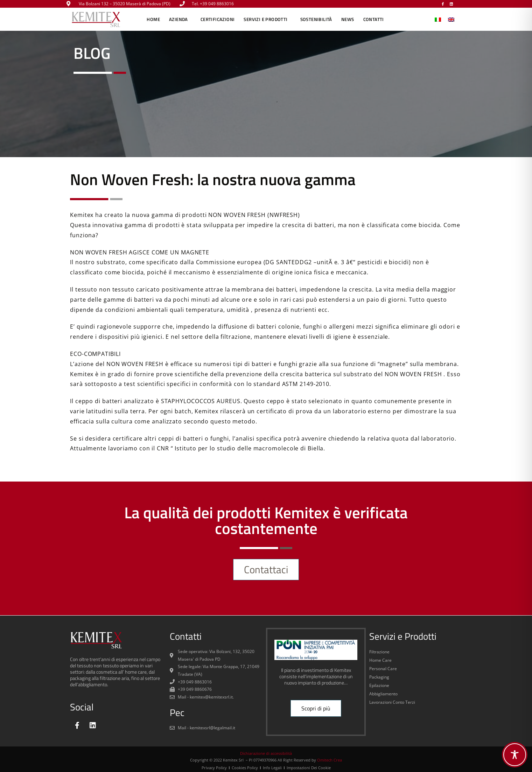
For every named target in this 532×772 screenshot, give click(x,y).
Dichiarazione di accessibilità (266, 753)
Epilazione (379, 685)
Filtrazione (379, 652)
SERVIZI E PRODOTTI (267, 19)
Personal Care (383, 669)
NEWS (348, 19)
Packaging (379, 677)
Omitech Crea (330, 760)
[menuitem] (438, 19)
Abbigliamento (383, 694)
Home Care (380, 660)
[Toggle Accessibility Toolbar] (515, 755)
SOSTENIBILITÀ (316, 19)
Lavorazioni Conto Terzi (392, 702)
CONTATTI (374, 19)
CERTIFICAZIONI (218, 19)
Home (153, 19)
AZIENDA (180, 19)
